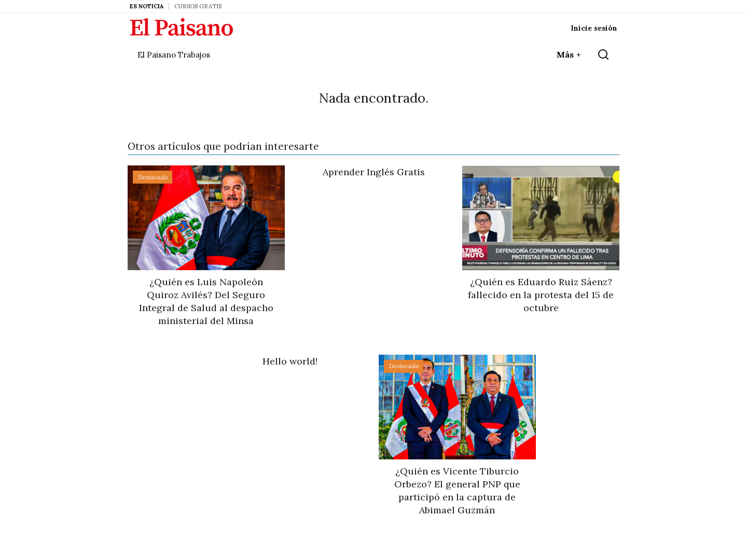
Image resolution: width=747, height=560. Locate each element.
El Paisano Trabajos (174, 55)
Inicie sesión (594, 28)
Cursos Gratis (198, 6)
